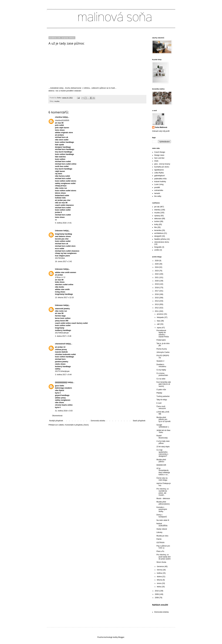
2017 (157, 291)
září (159, 324)
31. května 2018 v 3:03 (64, 411)
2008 (157, 598)
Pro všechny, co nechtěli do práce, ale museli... (163, 492)
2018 (157, 288)
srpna (159, 328)
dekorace (158, 219)
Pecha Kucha (162, 349)
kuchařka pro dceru (162, 167)
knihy (156, 224)
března (160, 580)
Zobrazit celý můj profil (161, 131)
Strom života (161, 562)
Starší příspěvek (139, 421)
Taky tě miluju (162, 400)
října (159, 321)
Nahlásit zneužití (160, 605)
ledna (159, 587)
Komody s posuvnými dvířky (162, 509)
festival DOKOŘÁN (162, 525)
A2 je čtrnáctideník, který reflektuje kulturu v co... (163, 471)
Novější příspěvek (56, 421)
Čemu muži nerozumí (161, 407)
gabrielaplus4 (159, 176)
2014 (157, 301)
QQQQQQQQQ (61, 382)
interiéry (157, 210)
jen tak (157, 207)
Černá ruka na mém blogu (162, 479)
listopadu (161, 317)
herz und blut (159, 158)
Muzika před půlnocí (161, 461)
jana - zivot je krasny (162, 164)
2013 (157, 304)
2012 (157, 308)
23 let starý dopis (163, 447)
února (159, 583)
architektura (159, 233)
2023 (157, 271)
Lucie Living (159, 184)
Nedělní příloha (160, 239)
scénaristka (159, 190)
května (160, 573)
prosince (160, 314)
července (161, 566)
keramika (158, 230)
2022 (157, 274)
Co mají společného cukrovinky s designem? (162, 453)
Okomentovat (57, 416)
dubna (160, 577)
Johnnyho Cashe (163, 352)
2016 (157, 294)
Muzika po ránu (162, 536)
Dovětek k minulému (161, 366)
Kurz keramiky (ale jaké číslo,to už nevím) (164, 384)
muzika (57, 101)
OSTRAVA (161, 543)
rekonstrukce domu (162, 242)
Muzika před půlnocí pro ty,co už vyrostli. (164, 419)
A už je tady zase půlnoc (163, 442)
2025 (157, 264)
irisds (156, 161)
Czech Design (160, 152)
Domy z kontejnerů (162, 516)
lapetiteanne (159, 170)
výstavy (157, 216)
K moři (159, 403)
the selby (158, 196)
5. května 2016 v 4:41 (63, 223)
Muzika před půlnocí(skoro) (163, 503)
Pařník (159, 539)
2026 (157, 261)
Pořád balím (161, 340)
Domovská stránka (98, 421)
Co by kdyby (161, 370)
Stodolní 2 (160, 361)
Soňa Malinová (161, 127)
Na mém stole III (163, 520)
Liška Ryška (159, 173)
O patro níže (161, 390)
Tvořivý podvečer (163, 396)
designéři (158, 236)
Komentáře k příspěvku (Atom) (77, 425)
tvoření (157, 221)
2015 (157, 298)
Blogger (121, 637)
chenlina (59, 117)
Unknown (59, 231)
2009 (157, 594)
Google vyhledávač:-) (163, 426)
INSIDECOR (161, 465)
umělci (157, 250)
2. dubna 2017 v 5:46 (63, 336)
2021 (157, 277)
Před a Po (160, 551)
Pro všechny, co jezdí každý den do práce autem (164, 557)
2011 (157, 311)
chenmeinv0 (60, 344)
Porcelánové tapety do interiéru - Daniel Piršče (163, 334)
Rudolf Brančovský (162, 437)
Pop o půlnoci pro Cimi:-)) (163, 547)
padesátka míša (160, 179)
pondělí (157, 187)
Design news (159, 155)
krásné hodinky (160, 182)
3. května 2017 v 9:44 (63, 375)
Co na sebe (161, 379)
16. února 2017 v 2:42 (63, 261)
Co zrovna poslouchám (162, 374)
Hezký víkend (162, 529)
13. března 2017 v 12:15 (64, 298)
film (156, 227)
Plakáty (159, 393)
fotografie (158, 247)
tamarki (157, 193)
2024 (157, 267)
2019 (157, 284)
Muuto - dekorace (163, 498)
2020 (157, 281)
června (160, 570)
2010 (157, 591)
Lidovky (159, 532)
